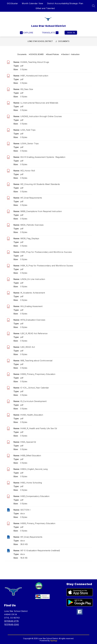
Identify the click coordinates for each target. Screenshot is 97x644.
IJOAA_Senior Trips (29, 143)
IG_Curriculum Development (33, 401)
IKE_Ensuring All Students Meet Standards (40, 184)
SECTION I (25, 510)
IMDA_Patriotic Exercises (32, 225)
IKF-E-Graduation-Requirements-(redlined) (40, 550)
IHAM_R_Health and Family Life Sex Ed (39, 428)
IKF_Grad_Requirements (31, 537)
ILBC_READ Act (28, 347)
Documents (64, 41)
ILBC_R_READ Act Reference (34, 333)
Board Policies (53, 54)
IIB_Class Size (27, 89)
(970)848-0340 (11, 624)
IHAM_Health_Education (32, 415)
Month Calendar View (33, 3)
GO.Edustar (12, 3)
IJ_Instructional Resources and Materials (39, 103)
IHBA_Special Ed (28, 442)
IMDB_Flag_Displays (30, 238)
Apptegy (54, 641)
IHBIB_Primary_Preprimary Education (38, 374)
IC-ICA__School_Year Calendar (35, 388)
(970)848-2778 (11, 621)
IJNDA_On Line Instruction (33, 279)
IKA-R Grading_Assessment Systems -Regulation (43, 157)
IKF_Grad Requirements (31, 198)
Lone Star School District (40, 41)
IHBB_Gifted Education (31, 456)
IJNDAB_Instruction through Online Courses (41, 116)
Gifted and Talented (45, 8)
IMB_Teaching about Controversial (36, 361)
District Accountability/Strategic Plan (65, 3)
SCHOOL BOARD (37, 54)
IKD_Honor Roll (28, 171)
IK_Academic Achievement (33, 293)
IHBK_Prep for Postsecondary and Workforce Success (46, 252)
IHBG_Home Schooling (31, 483)
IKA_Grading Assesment (31, 306)
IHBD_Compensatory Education (35, 496)
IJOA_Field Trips (28, 130)
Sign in (71, 33)
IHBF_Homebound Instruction (34, 76)
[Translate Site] (50, 33)
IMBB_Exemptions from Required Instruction (41, 211)
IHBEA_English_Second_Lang (34, 469)
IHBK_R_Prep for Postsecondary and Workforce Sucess (47, 266)
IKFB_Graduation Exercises (33, 320)
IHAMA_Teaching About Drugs (35, 62)
